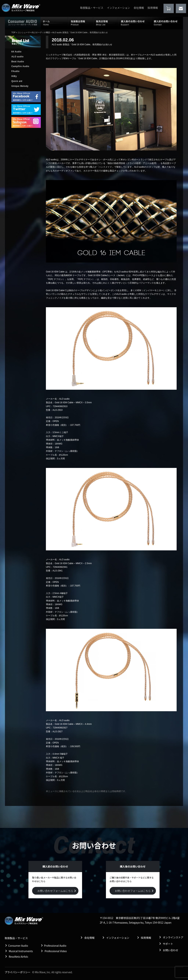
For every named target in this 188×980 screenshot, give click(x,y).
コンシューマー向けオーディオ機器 (34, 32)
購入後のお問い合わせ (135, 23)
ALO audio (17, 57)
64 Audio (16, 52)
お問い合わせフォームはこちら (55, 891)
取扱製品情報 (81, 23)
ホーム (54, 23)
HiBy (14, 76)
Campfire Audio (20, 66)
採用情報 (153, 8)
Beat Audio (18, 62)
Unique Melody (20, 86)
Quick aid (17, 81)
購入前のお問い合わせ (167, 23)
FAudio (15, 71)
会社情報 (139, 8)
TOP (13, 32)
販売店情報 (106, 23)
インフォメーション (118, 8)
